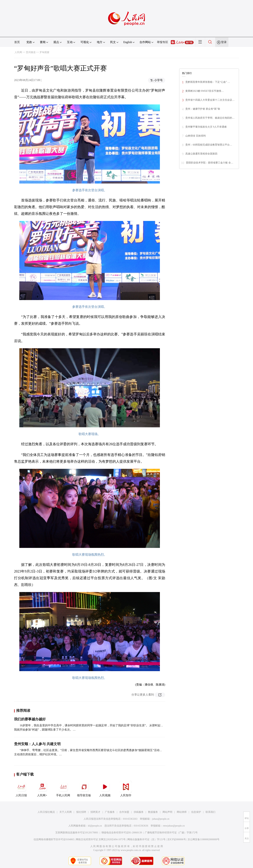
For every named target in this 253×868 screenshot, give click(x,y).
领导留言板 (84, 789)
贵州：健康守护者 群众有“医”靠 (203, 109)
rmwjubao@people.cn (174, 826)
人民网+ (42, 789)
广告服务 (110, 812)
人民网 (18, 52)
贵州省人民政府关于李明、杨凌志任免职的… (210, 118)
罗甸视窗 (44, 52)
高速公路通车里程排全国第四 (201, 154)
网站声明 (167, 812)
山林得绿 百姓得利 (196, 136)
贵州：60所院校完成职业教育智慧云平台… (209, 145)
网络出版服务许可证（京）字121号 (146, 839)
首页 (17, 42)
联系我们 (210, 812)
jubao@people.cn (161, 819)
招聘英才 (95, 812)
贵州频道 (31, 52)
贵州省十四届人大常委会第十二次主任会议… (210, 100)
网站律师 (182, 812)
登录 (224, 42)
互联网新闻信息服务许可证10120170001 (77, 833)
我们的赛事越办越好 (30, 719)
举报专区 (163, 42)
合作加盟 (124, 812)
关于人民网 (66, 812)
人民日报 (21, 789)
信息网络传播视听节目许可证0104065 (54, 839)
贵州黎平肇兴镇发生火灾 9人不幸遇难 (206, 127)
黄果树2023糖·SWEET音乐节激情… (205, 91)
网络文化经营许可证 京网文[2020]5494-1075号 (101, 839)
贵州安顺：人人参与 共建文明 (37, 744)
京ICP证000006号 (177, 839)
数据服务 (153, 812)
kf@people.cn (95, 826)
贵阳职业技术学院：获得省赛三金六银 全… (210, 163)
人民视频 (105, 789)
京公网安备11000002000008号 (204, 839)
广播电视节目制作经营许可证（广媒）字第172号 (171, 833)
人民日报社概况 (46, 812)
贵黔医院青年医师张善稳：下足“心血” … (208, 82)
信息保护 (196, 812)
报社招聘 (81, 812)
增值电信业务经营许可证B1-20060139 (122, 833)
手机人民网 (63, 789)
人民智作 (126, 789)
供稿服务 (139, 812)
